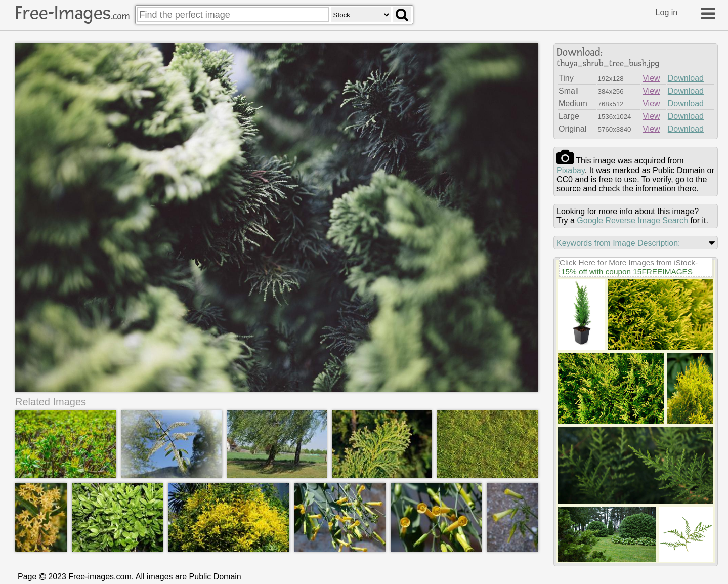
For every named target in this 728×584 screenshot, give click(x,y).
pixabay (571, 170)
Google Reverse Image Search (632, 220)
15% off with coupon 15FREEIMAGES (627, 272)
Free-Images (72, 13)
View (651, 78)
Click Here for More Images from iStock (627, 262)
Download (686, 78)
